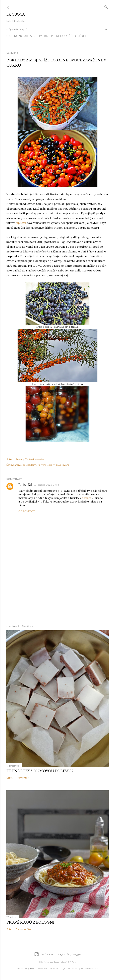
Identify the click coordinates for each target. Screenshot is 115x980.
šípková (21, 223)
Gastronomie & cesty (24, 36)
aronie (18, 465)
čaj (24, 465)
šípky (52, 465)
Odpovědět (27, 511)
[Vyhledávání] (106, 6)
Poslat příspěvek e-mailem (31, 459)
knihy (49, 36)
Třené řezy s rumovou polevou (40, 771)
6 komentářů (23, 929)
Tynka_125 (25, 485)
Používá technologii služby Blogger (58, 954)
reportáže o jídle (71, 36)
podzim (32, 465)
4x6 (74, 962)
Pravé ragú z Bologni (30, 922)
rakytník (42, 465)
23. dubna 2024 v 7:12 (46, 485)
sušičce (87, 498)
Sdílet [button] (9, 459)
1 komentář (22, 778)
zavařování (62, 465)
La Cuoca (16, 14)
